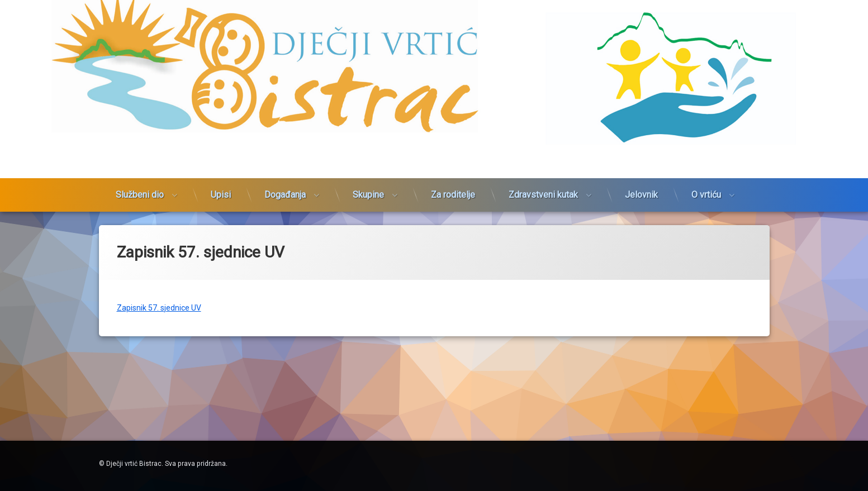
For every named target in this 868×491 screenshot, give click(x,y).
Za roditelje (453, 185)
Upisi (221, 185)
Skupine (368, 185)
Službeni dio (140, 185)
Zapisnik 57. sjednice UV (159, 303)
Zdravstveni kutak (543, 185)
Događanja (285, 185)
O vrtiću (706, 185)
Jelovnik (641, 185)
